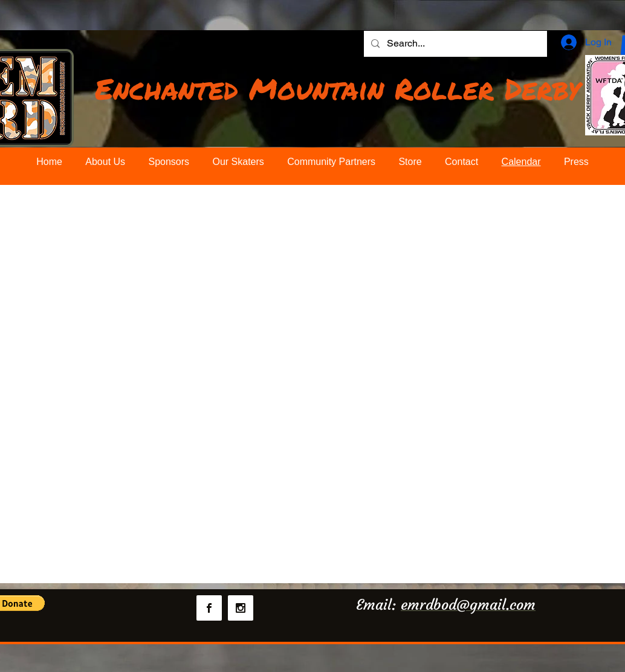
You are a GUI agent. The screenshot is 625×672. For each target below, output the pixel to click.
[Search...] (454, 44)
